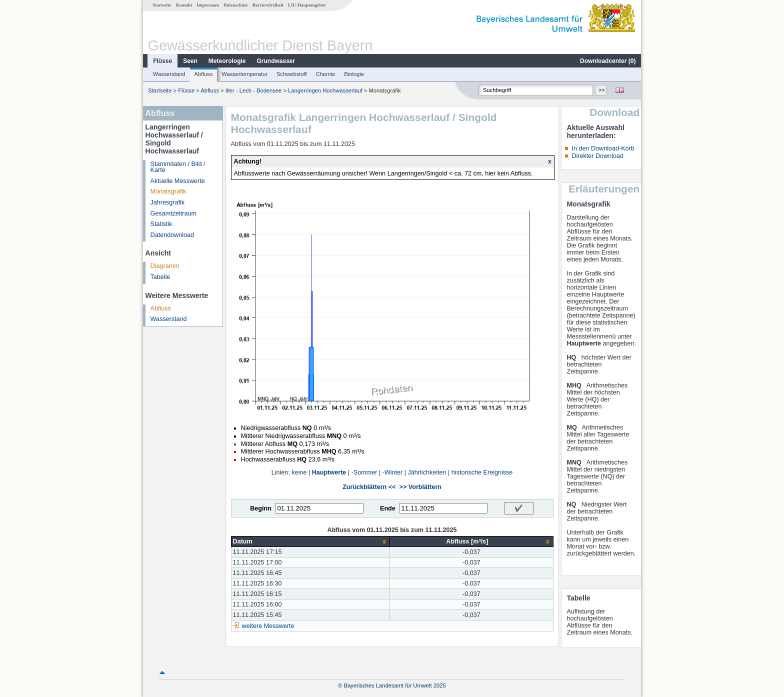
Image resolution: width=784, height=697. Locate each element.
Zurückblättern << (369, 487)
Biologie (354, 74)
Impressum (208, 5)
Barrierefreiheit (268, 5)
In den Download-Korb (603, 148)
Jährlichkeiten (427, 472)
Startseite (162, 5)
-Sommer (364, 472)
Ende (388, 508)
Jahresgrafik (168, 202)
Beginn (261, 508)
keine (299, 472)
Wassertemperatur (244, 74)
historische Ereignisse (482, 472)
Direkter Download (597, 156)
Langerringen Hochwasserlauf (325, 90)
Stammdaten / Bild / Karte (178, 167)
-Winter (393, 472)
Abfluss (204, 74)
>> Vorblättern (420, 487)
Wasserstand (169, 74)
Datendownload (172, 235)
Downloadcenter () (608, 61)
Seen (190, 61)
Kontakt (184, 5)
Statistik (161, 224)
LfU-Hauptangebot (307, 5)
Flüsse (162, 61)
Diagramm (165, 266)
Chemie (326, 74)
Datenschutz (236, 5)
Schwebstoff (292, 74)
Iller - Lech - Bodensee (254, 90)
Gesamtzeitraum (173, 213)
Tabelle (160, 277)
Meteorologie (227, 61)
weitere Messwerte (268, 626)
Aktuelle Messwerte (178, 181)
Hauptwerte (329, 472)
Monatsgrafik (168, 191)
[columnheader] (310, 542)
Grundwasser (276, 61)
